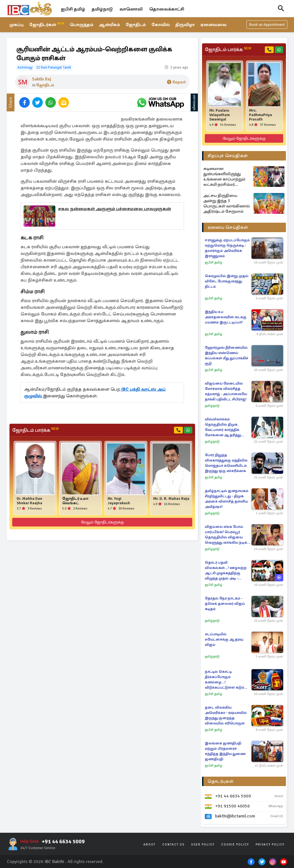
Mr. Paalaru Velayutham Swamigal (220, 115)
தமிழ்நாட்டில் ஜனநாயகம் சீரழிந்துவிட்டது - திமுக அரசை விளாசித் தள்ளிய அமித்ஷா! (227, 499)
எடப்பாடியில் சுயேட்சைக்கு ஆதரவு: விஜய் (224, 639)
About (150, 845)
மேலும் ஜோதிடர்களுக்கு (102, 522)
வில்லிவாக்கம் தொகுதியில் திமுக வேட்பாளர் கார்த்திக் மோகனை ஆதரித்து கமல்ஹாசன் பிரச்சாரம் (225, 427)
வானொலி (131, 9)
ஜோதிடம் (136, 25)
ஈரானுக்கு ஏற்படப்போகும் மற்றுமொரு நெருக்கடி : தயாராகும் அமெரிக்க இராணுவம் (227, 248)
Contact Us (173, 845)
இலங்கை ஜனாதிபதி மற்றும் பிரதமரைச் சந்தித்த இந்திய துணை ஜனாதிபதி (225, 751)
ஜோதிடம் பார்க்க (35, 430)
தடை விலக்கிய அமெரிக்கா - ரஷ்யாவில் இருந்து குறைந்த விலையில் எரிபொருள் (226, 715)
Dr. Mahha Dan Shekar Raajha (29, 501)
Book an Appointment (267, 25)
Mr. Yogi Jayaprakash (119, 501)
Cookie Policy (235, 845)
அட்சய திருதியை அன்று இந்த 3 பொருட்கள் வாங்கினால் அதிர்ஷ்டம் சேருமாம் (227, 203)
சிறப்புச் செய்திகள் (228, 156)
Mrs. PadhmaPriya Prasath (261, 115)
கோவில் (161, 25)
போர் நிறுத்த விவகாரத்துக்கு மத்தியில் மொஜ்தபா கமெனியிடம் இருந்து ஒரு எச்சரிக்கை (226, 463)
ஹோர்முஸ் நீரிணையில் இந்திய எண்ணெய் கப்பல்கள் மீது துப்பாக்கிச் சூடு (226, 356)
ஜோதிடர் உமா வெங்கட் (75, 501)
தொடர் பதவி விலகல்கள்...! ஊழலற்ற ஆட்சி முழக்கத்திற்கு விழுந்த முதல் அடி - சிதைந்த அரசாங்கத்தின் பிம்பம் (226, 571)
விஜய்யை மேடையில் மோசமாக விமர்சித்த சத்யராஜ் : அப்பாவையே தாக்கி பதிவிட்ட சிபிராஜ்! (226, 391)
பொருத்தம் (82, 25)
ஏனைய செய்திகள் (228, 227)
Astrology (25, 67)
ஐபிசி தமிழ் (73, 9)
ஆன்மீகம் (110, 25)
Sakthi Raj (42, 79)
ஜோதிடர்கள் (47, 25)
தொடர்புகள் (220, 781)
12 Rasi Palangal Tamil (54, 67)
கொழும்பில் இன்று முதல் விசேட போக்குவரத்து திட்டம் (227, 281)
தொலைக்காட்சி (167, 9)
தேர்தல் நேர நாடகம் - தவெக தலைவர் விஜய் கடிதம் (225, 604)
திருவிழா (186, 25)
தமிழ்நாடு (102, 9)
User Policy (203, 845)
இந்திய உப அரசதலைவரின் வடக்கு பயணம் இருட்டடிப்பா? (226, 317)
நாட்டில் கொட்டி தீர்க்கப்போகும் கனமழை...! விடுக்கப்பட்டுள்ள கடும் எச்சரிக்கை (225, 680)
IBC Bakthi (54, 862)
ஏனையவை (215, 25)
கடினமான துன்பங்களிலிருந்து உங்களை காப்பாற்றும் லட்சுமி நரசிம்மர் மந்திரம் (224, 177)
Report (176, 82)
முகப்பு (17, 25)
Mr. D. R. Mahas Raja (171, 499)
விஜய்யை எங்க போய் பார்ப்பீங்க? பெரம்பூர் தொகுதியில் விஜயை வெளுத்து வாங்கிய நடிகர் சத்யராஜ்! (227, 535)
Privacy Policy (270, 845)
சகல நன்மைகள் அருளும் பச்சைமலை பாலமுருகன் (114, 209)
